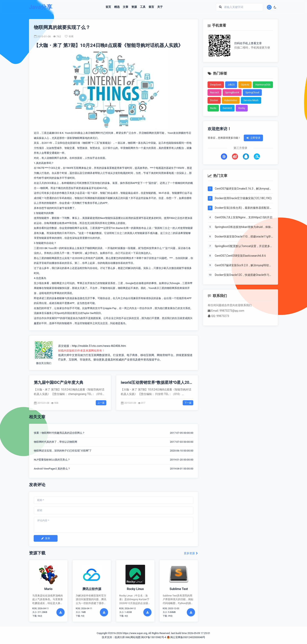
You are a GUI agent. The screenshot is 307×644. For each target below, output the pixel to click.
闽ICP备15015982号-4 (154, 637)
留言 (151, 7)
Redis (213, 108)
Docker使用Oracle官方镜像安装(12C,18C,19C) (243, 198)
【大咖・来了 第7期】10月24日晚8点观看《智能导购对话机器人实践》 (108, 45)
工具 (143, 7)
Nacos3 (214, 92)
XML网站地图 (133, 637)
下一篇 (188, 403)
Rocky (242, 108)
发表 (46, 538)
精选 (117, 7)
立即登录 (253, 138)
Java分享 (41, 7)
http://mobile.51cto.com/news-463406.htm (99, 346)
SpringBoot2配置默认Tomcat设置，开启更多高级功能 (244, 246)
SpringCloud (252, 92)
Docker (214, 100)
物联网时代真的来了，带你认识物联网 (56, 442)
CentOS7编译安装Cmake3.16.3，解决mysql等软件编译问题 (243, 189)
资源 (134, 7)
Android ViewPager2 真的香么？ (52, 469)
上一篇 (101, 403)
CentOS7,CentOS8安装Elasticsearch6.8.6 (240, 256)
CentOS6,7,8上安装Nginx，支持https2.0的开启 (244, 217)
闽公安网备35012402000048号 (186, 637)
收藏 (69, 36)
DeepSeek (216, 85)
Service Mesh (251, 100)
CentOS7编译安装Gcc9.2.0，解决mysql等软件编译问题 (243, 266)
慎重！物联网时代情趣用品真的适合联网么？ (59, 433)
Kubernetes (231, 100)
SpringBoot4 (232, 92)
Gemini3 (227, 108)
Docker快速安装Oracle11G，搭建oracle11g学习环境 (243, 237)
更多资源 (191, 553)
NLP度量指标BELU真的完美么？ (52, 460)
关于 (160, 7)
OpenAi (245, 85)
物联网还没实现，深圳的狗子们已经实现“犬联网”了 (63, 451)
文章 (126, 7)
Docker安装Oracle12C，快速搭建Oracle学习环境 (243, 275)
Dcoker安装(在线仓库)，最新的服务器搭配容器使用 (243, 208)
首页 (108, 7)
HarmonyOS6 (263, 85)
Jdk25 (231, 85)
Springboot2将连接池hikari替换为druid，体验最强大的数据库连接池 (243, 227)
